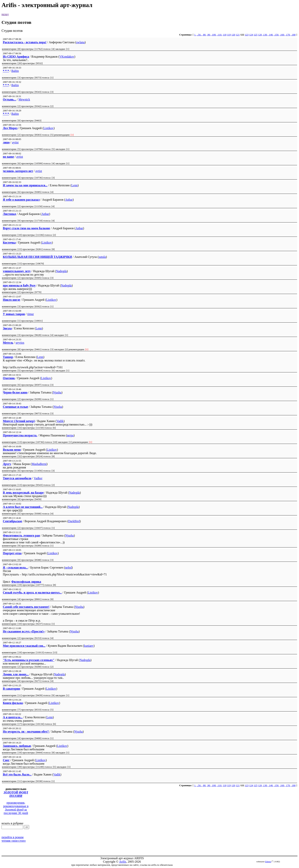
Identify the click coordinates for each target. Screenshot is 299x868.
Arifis (123, 862)
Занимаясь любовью (17, 746)
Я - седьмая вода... (15, 568)
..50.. (199, 35)
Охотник (9, 378)
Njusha (57, 392)
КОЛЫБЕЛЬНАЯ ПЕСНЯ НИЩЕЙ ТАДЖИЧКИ (37, 257)
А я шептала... (13, 717)
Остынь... (10, 99)
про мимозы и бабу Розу (19, 285)
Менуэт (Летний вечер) (19, 421)
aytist (15, 142)
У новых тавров (14, 314)
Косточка (9, 243)
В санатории (11, 689)
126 (260, 35)
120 (233, 35)
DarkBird (74, 521)
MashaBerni (39, 464)
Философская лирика (26, 582)
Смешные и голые (15, 407)
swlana (80, 42)
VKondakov (67, 57)
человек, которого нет (18, 171)
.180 (293, 35)
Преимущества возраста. (20, 435)
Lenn (74, 185)
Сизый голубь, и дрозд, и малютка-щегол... (32, 592)
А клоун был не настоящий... (23, 507)
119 (229, 35)
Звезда (7, 328)
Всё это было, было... (17, 774)
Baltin (15, 71)
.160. (282, 35)
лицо (6, 142)
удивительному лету (17, 271)
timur (31, 314)
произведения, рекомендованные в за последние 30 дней (16, 808)
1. (195, 35)
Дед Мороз (10, 128)
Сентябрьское (12, 521)
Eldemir (268, 862)
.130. (265, 35)
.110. (219, 35)
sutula (102, 257)
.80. (204, 35)
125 (256, 35)
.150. (277, 35)
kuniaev (89, 646)
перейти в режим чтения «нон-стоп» (14, 839)
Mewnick (24, 99)
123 (247, 35)
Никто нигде (12, 300)
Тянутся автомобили (17, 478)
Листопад (9, 214)
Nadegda (61, 271)
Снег (6, 760)
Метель (8, 343)
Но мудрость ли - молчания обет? (26, 732)
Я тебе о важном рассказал (21, 200)
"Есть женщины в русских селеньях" (29, 660)
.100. (214, 35)
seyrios (20, 343)
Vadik (60, 421)
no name (8, 157)
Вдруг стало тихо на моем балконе (26, 228)
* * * (6, 71)
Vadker (38, 478)
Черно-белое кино (15, 392)
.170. (288, 35)
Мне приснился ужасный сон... (24, 646)
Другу (7, 464)
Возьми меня (12, 450)
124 (251, 35)
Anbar (69, 200)
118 (225, 35)
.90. (209, 35)
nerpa (70, 435)
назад (5, 14)
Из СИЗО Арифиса (16, 57)
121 (238, 35)
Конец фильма (13, 703)
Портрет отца (12, 553)
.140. (271, 35)
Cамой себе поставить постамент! (26, 607)
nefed (68, 568)
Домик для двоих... (16, 674)
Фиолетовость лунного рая (21, 535)
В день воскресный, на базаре (23, 493)
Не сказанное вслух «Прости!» (24, 631)
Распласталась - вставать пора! (25, 42)
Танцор (8, 357)
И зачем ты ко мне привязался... (25, 185)
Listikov (49, 128)
